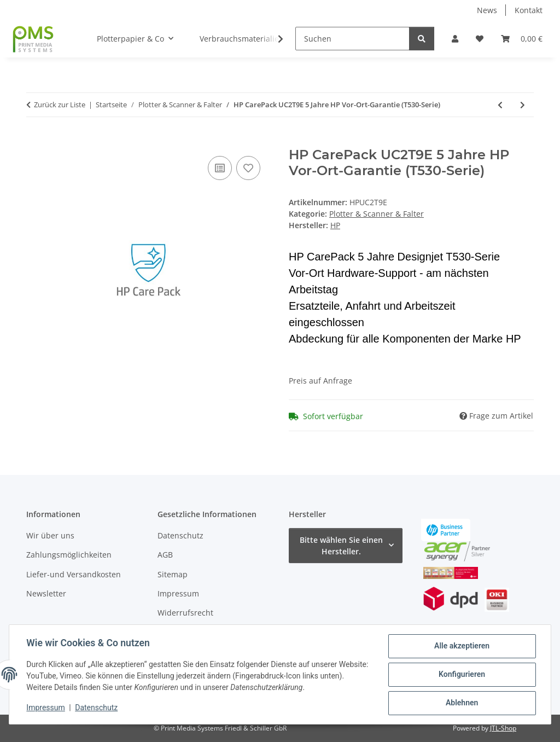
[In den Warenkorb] (35, 141)
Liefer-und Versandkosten (74, 574)
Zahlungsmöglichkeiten (69, 555)
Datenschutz (97, 708)
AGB (165, 555)
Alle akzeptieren (461, 646)
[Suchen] (352, 39)
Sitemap (173, 574)
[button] (455, 39)
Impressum (46, 708)
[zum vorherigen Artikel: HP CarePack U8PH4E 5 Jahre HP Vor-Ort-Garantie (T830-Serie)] (500, 105)
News (487, 10)
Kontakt (529, 10)
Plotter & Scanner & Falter (377, 214)
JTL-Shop (503, 728)
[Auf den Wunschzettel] (248, 168)
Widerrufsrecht (185, 613)
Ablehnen (461, 703)
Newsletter (46, 593)
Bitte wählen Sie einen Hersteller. (341, 546)
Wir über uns (50, 535)
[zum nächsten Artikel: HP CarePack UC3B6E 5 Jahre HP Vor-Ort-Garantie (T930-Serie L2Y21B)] (523, 105)
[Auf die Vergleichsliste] (220, 168)
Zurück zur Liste (60, 105)
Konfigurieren (461, 675)
